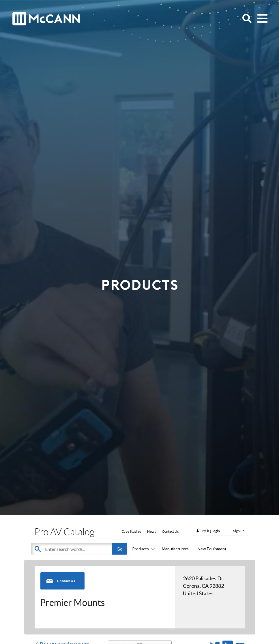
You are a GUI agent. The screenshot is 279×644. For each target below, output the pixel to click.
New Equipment (212, 549)
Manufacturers (175, 549)
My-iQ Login (211, 531)
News (152, 531)
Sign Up (239, 531)
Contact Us (170, 531)
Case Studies (131, 531)
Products (143, 549)
